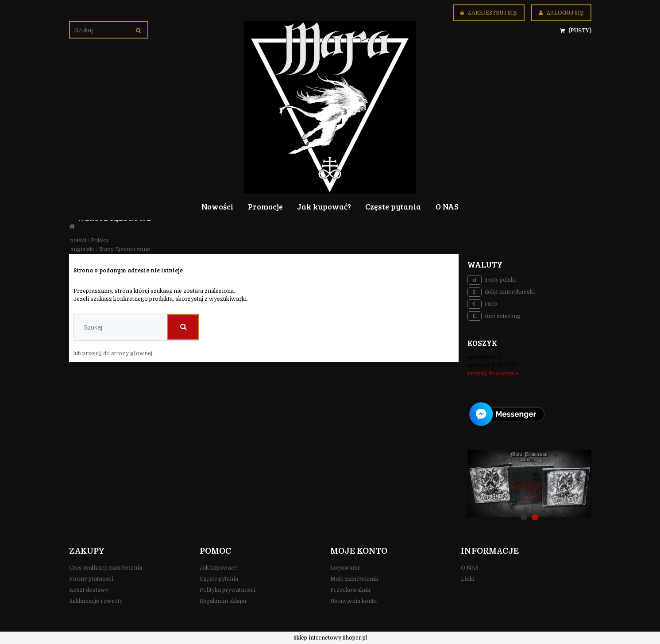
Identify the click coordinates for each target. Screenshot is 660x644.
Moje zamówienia (354, 579)
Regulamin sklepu (223, 601)
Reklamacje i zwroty (96, 601)
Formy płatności (91, 579)
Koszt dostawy (89, 590)
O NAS (470, 568)
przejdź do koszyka (493, 373)
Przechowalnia (350, 590)
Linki (468, 579)
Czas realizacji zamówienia (106, 568)
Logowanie (345, 568)
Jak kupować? (218, 568)
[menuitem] (217, 206)
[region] (529, 484)
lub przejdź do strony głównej (113, 353)
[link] (529, 484)
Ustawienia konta (353, 601)
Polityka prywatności (228, 590)
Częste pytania (219, 579)
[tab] (524, 517)
